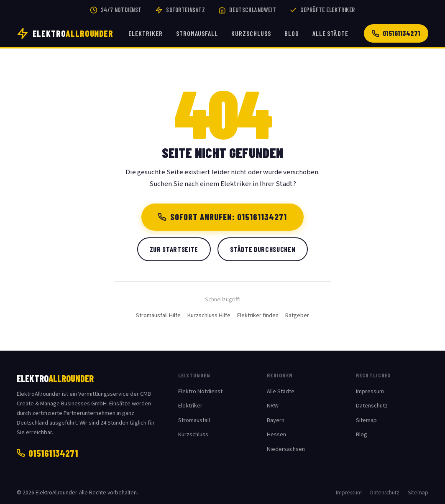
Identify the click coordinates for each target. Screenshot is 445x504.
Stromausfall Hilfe (158, 315)
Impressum (370, 391)
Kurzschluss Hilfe (209, 315)
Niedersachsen (286, 449)
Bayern (276, 420)
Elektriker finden (258, 315)
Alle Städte (331, 33)
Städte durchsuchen (263, 249)
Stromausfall (197, 33)
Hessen (276, 434)
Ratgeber (297, 315)
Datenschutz (372, 406)
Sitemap (366, 420)
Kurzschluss (251, 33)
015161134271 (396, 33)
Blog (292, 33)
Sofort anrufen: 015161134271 (223, 217)
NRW (273, 406)
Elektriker (146, 33)
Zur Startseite (174, 249)
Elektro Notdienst (200, 391)
